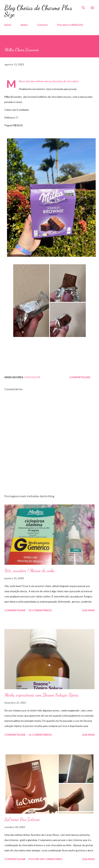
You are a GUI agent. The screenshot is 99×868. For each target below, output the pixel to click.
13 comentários (40, 610)
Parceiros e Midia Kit (70, 25)
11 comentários (40, 735)
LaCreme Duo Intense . (23, 819)
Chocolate (32, 377)
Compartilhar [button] (80, 377)
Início (8, 25)
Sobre (24, 25)
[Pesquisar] (83, 7)
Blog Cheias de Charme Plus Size (38, 11)
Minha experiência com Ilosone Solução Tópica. (42, 695)
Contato (42, 25)
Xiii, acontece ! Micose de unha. (30, 571)
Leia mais (88, 610)
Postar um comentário (45, 859)
